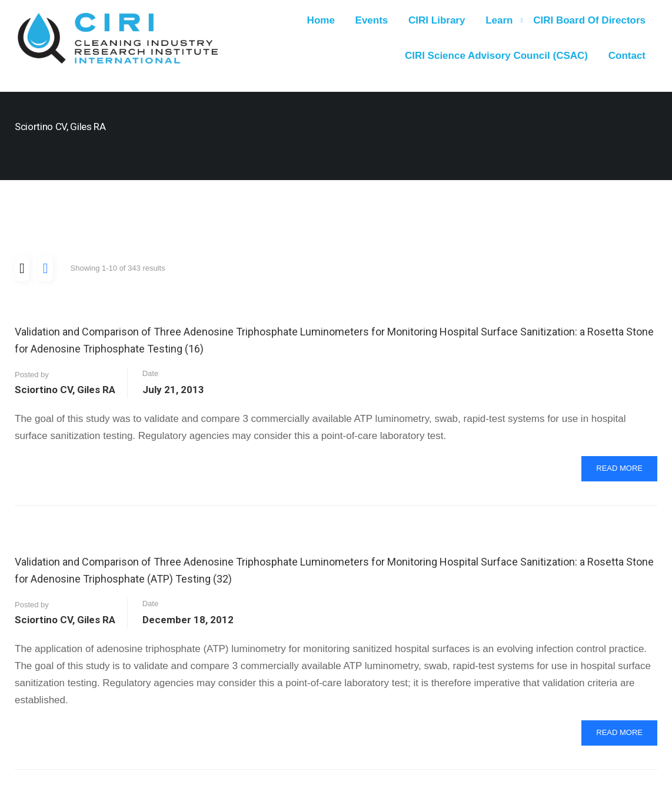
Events (372, 20)
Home (321, 20)
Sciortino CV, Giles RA (65, 390)
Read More (626, 472)
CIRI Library (437, 20)
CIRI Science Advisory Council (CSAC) (496, 56)
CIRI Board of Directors (589, 20)
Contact (627, 56)
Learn (499, 20)
